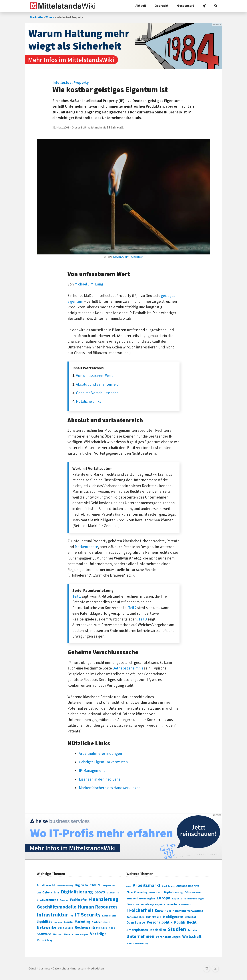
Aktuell (141, 6)
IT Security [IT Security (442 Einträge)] (88, 915)
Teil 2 (132, 608)
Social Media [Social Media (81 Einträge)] (108, 928)
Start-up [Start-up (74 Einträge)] (57, 934)
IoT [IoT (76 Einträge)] (71, 916)
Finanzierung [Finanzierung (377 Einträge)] (103, 899)
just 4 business (41, 969)
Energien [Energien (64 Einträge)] (64, 900)
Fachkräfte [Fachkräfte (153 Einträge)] (78, 900)
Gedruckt (162, 6)
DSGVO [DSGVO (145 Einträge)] (100, 892)
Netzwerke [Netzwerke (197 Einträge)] (46, 927)
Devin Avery (121, 257)
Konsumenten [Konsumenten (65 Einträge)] (109, 916)
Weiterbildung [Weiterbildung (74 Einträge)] (45, 940)
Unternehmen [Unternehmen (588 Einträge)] (140, 937)
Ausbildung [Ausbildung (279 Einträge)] (168, 886)
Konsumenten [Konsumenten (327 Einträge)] (136, 917)
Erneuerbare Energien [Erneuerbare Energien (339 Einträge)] (141, 899)
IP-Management (92, 771)
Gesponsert (186, 6)
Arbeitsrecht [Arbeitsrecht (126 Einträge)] (46, 885)
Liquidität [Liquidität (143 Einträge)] (44, 922)
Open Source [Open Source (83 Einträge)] (65, 928)
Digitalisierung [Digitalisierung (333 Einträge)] (173, 892)
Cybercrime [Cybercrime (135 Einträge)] (51, 892)
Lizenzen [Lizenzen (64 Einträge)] (58, 922)
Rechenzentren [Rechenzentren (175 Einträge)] (87, 927)
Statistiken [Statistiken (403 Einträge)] (158, 930)
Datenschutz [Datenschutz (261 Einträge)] (156, 892)
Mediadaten (96, 969)
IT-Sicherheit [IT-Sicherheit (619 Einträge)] (140, 910)
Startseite (36, 17)
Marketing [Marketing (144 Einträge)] (82, 922)
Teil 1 (77, 596)
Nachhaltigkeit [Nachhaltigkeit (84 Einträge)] (101, 922)
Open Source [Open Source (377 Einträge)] (136, 923)
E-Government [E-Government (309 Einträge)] (193, 892)
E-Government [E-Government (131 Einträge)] (47, 900)
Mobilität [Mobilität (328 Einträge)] (190, 917)
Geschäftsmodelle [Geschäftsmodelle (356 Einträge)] (56, 907)
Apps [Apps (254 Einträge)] (129, 886)
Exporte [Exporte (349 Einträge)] (177, 899)
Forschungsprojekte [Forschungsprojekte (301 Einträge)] (153, 905)
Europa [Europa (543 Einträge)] (163, 898)
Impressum (79, 969)
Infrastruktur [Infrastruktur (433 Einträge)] (52, 915)
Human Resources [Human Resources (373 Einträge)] (98, 907)
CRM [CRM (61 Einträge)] (39, 893)
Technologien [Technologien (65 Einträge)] (81, 935)
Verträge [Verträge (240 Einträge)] (98, 934)
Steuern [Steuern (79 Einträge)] (68, 934)
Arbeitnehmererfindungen (100, 754)
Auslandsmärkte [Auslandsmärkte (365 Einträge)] (188, 886)
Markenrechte (86, 547)
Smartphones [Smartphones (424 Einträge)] (137, 930)
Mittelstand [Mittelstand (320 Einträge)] (154, 917)
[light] (204, 6)
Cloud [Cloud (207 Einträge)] (95, 885)
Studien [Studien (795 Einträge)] (177, 929)
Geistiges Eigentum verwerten (103, 762)
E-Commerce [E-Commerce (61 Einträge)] (113, 893)
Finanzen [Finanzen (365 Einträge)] (133, 904)
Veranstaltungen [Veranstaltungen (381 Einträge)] (168, 937)
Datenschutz (61, 969)
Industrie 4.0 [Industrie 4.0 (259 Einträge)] (185, 905)
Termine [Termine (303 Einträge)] (193, 930)
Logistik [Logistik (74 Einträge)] (69, 922)
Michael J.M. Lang (89, 284)
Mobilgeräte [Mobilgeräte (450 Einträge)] (173, 917)
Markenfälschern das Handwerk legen (110, 788)
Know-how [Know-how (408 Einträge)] (163, 911)
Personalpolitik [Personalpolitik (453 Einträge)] (160, 922)
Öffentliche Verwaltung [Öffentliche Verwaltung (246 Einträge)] (137, 943)
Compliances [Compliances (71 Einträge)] (108, 886)
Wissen (50, 17)
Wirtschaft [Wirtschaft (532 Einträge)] (192, 937)
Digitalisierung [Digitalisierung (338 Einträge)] (77, 892)
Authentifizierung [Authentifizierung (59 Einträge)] (65, 886)
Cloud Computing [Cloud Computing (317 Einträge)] (137, 892)
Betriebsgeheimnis (128, 668)
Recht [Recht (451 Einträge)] (192, 922)
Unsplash (137, 257)
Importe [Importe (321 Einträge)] (172, 904)
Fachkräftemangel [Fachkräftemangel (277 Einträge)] (194, 899)
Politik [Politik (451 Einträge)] (180, 922)
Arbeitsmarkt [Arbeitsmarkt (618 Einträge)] (147, 885)
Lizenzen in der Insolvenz (100, 779)
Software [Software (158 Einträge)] (44, 934)
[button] (216, 6)
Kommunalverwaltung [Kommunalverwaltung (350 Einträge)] (188, 911)
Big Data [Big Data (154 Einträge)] (81, 885)
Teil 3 (143, 619)
